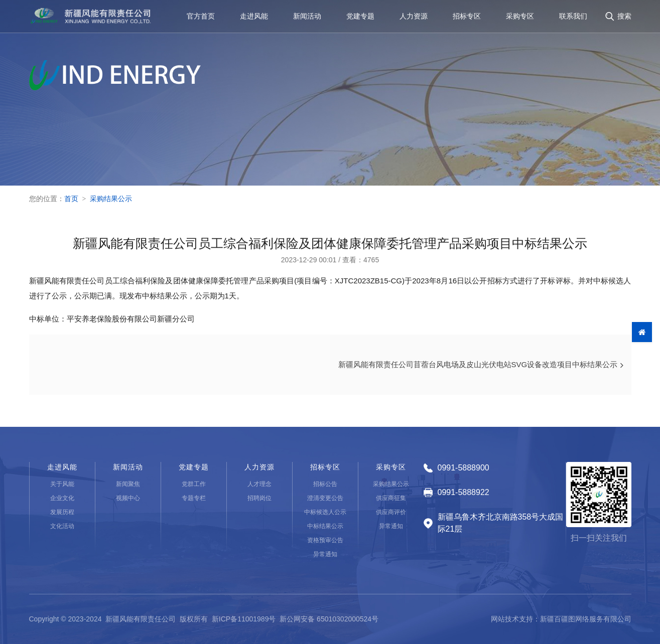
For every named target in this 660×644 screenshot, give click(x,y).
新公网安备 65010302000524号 (329, 619)
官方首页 (201, 17)
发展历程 (62, 512)
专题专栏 (194, 498)
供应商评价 (391, 512)
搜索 (624, 17)
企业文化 (62, 498)
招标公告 (325, 484)
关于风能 (62, 484)
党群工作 (194, 484)
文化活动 (62, 526)
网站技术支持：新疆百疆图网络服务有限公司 (561, 619)
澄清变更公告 (325, 498)
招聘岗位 (259, 498)
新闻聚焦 (128, 484)
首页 (71, 199)
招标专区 (467, 17)
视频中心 (128, 498)
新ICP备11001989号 (244, 619)
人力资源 (414, 17)
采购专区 (520, 17)
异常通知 (325, 554)
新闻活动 (307, 17)
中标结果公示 (325, 526)
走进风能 (254, 17)
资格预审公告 (325, 540)
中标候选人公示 (325, 512)
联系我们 (573, 17)
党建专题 (360, 17)
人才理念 (259, 484)
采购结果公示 (111, 199)
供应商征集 (391, 498)
